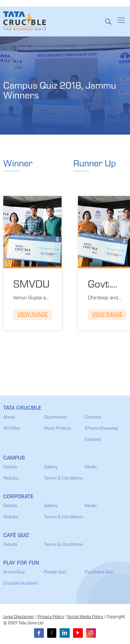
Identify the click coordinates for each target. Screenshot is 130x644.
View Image (33, 315)
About (9, 418)
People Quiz (55, 572)
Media (91, 467)
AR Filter (12, 429)
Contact (93, 418)
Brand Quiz (14, 572)
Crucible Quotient (21, 584)
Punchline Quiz (99, 572)
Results (11, 479)
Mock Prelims (57, 429)
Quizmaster (56, 418)
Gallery (51, 467)
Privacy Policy (51, 617)
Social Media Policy (85, 617)
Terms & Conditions (64, 479)
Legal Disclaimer (19, 617)
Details (10, 467)
